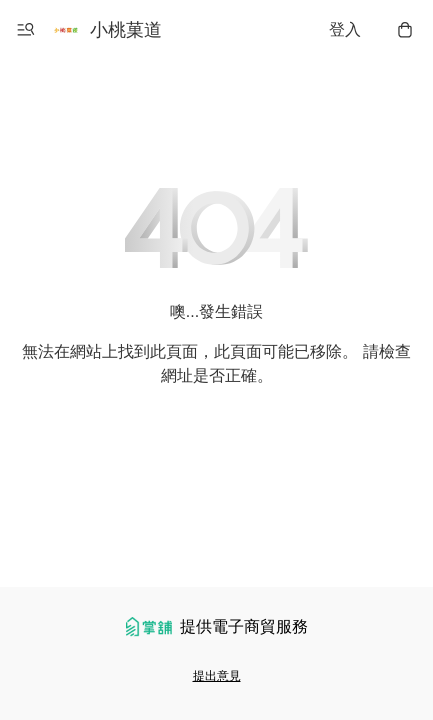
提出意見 (217, 676)
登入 (345, 29)
